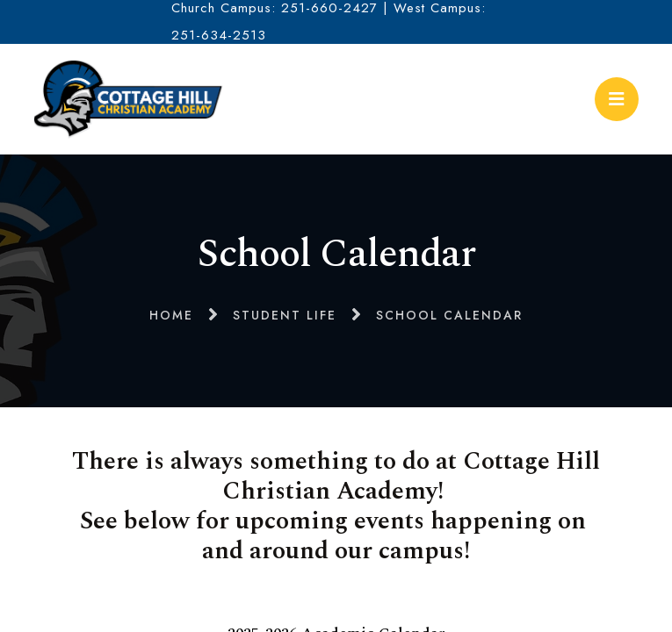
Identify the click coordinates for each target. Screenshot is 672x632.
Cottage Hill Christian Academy (128, 99)
